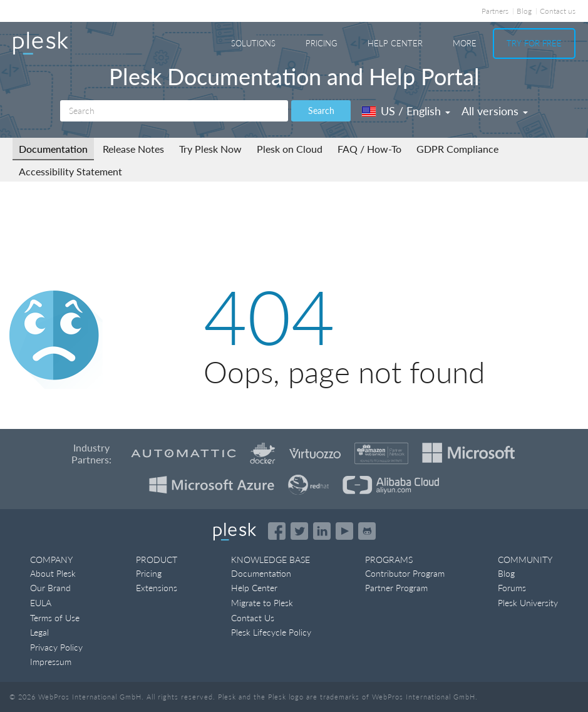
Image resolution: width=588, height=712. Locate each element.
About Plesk (53, 573)
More (465, 43)
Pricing (322, 43)
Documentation (53, 149)
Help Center (395, 43)
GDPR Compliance (457, 149)
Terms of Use (55, 618)
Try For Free (534, 43)
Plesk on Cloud (290, 149)
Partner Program (396, 588)
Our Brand (50, 588)
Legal (39, 632)
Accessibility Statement (70, 171)
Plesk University (528, 603)
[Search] (174, 111)
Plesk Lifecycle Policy (271, 632)
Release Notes (133, 149)
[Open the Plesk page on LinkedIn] (322, 531)
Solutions (253, 43)
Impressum (51, 662)
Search (321, 111)
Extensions (157, 588)
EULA (41, 603)
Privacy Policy (56, 647)
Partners (495, 11)
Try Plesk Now (210, 149)
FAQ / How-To (369, 149)
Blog (524, 11)
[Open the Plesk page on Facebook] (277, 531)
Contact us (558, 11)
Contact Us (253, 618)
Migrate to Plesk (262, 603)
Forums (512, 588)
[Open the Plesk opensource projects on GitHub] (367, 531)
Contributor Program (405, 573)
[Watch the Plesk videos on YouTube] (344, 531)
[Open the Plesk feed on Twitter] (299, 531)
